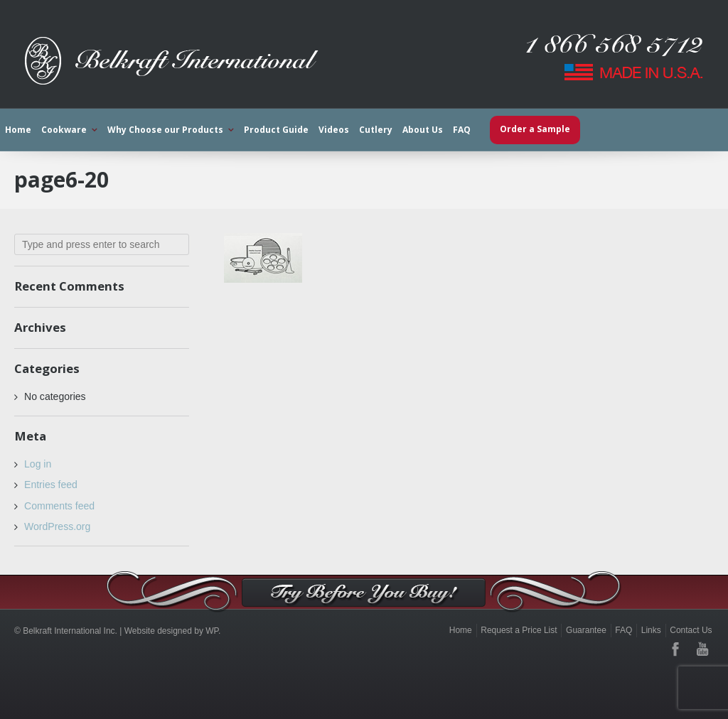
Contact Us (691, 630)
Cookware (64, 130)
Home (18, 130)
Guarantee (586, 630)
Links (651, 630)
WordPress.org (57, 526)
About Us (423, 130)
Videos (334, 130)
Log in (38, 464)
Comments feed (59, 506)
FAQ (462, 130)
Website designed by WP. (173, 631)
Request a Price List (519, 630)
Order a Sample (535, 129)
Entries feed (51, 485)
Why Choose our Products (165, 130)
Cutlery (376, 130)
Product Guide (276, 130)
